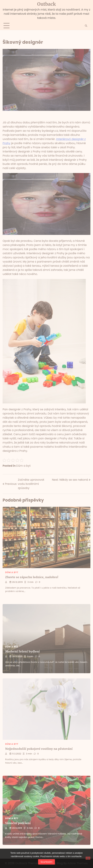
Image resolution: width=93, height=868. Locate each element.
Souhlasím (46, 862)
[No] (88, 858)
